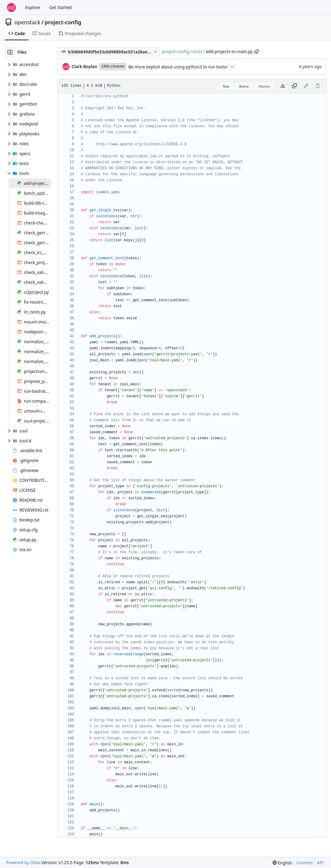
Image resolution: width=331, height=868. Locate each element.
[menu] (282, 863)
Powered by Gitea (23, 862)
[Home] (11, 8)
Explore (33, 7)
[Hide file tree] (10, 52)
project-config (63, 22)
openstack (27, 22)
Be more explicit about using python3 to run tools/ (178, 67)
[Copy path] (257, 52)
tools (197, 51)
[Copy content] (294, 86)
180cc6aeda (113, 66)
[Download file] (283, 86)
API (320, 862)
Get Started (60, 7)
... (232, 66)
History (264, 86)
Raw (226, 86)
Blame (244, 86)
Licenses (305, 862)
